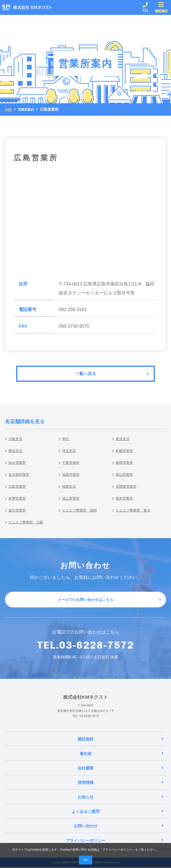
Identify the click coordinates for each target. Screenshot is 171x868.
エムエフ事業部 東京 (135, 514)
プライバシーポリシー (115, 842)
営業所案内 (28, 109)
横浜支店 (15, 454)
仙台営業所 (17, 466)
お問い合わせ (119, 828)
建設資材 (121, 744)
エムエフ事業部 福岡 (82, 514)
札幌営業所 (125, 454)
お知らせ (121, 800)
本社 (65, 442)
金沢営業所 (17, 514)
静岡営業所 (125, 466)
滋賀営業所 (71, 478)
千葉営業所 (71, 466)
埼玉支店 (69, 454)
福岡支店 (69, 490)
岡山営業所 (125, 478)
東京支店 (123, 442)
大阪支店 (15, 442)
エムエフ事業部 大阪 (28, 526)
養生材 (122, 758)
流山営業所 (71, 502)
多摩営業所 (17, 502)
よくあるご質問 (118, 814)
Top (9, 109)
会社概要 (121, 772)
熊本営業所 (125, 502)
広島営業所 (17, 490)
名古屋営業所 (20, 478)
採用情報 (121, 786)
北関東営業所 (127, 490)
